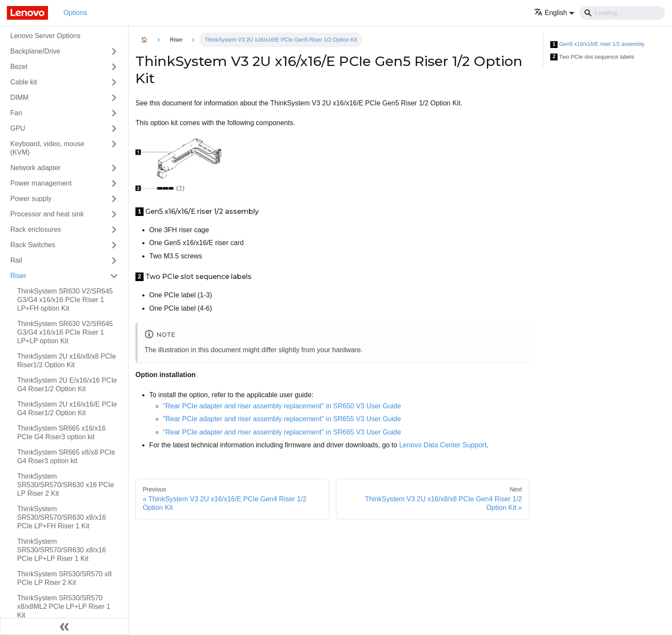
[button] (554, 13)
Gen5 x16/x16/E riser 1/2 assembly (597, 44)
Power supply (31, 199)
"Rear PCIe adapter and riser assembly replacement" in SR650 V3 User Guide (282, 406)
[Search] (622, 13)
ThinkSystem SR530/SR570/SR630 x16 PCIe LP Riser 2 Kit (66, 485)
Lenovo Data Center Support (443, 445)
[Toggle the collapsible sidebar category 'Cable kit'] (114, 82)
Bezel (19, 67)
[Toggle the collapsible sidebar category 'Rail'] (114, 261)
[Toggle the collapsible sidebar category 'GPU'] (114, 129)
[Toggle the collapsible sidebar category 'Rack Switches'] (114, 245)
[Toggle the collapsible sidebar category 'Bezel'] (114, 67)
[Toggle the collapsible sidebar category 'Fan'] (114, 113)
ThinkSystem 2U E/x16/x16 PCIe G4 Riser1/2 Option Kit (67, 385)
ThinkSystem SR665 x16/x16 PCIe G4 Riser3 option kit (61, 433)
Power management (41, 183)
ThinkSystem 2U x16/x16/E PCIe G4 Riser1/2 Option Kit (67, 409)
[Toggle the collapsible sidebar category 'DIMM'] (114, 98)
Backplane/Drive (35, 51)
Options (75, 13)
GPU (18, 128)
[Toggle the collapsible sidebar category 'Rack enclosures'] (114, 230)
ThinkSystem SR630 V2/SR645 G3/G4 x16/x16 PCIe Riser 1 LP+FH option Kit (65, 300)
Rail (16, 260)
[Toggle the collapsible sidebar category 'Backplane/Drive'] (114, 51)
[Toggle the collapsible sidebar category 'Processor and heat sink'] (114, 214)
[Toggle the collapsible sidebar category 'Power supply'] (114, 199)
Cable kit (24, 82)
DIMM (19, 97)
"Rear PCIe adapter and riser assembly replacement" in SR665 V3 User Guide (282, 432)
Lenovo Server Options (45, 36)
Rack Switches (33, 245)
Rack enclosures (36, 229)
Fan (16, 113)
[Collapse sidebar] (64, 626)
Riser (18, 276)
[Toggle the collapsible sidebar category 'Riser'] (114, 276)
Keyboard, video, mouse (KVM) (47, 148)
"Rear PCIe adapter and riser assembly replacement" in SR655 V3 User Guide (282, 419)
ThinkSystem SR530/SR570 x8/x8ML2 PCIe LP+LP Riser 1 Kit (64, 607)
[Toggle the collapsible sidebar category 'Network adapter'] (114, 168)
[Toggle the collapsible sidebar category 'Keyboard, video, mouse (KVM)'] (114, 148)
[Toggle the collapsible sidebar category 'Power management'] (114, 183)
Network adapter (35, 168)
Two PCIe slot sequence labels (592, 57)
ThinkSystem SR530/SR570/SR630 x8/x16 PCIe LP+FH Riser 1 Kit (61, 517)
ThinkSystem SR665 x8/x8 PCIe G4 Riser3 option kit (66, 457)
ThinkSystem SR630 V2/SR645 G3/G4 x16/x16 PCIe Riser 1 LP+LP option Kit (65, 332)
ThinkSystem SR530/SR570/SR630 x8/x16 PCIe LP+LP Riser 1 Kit (61, 550)
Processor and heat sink (47, 214)
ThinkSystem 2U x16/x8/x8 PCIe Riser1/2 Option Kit (66, 361)
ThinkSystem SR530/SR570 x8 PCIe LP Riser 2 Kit (64, 578)
